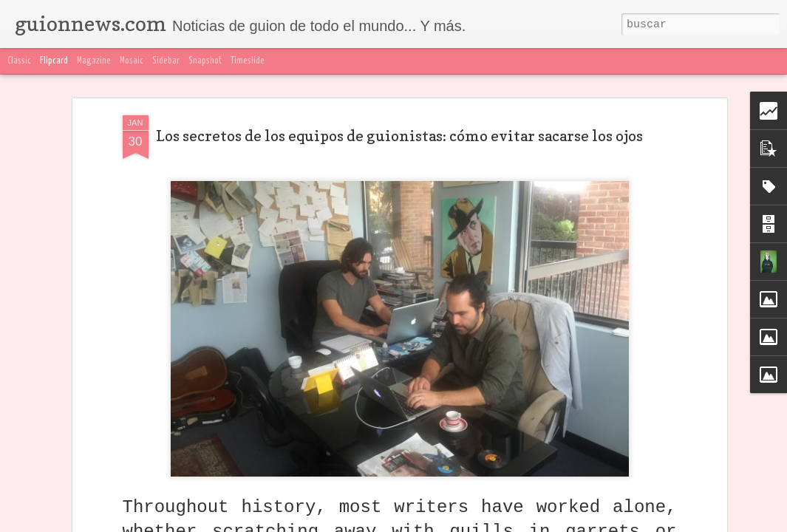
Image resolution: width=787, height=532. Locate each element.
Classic (19, 61)
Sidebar (166, 61)
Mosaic (132, 61)
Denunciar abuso (742, 523)
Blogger (687, 523)
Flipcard (54, 61)
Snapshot (205, 61)
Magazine (94, 61)
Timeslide (248, 61)
